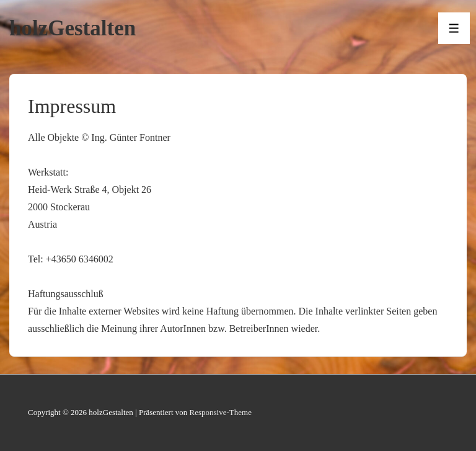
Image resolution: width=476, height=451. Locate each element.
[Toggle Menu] (454, 28)
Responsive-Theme (221, 412)
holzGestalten (73, 28)
